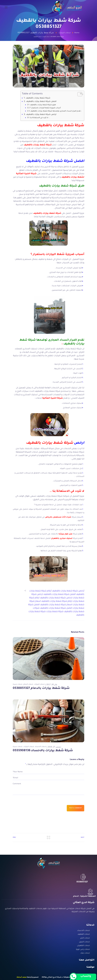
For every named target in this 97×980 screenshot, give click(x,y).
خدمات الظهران (83, 946)
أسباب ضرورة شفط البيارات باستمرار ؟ (46, 108)
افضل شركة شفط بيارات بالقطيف (41, 102)
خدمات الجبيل (84, 942)
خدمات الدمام (28, 684)
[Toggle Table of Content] (79, 94)
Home (77, 33)
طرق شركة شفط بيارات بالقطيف (43, 105)
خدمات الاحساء (41, 747)
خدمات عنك (85, 953)
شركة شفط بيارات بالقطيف (38, 98)
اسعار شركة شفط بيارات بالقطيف (56, 605)
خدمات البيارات (65, 33)
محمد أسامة (22, 977)
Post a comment (75, 808)
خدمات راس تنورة (83, 949)
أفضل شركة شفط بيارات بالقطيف (59, 594)
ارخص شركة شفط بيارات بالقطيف (41, 115)
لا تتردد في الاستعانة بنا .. (40, 118)
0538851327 (82, 882)
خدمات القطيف (38, 37)
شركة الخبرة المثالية (53, 398)
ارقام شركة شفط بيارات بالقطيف (57, 601)
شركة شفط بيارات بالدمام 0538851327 (41, 688)
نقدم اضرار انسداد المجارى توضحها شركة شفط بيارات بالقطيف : (56, 111)
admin (54, 37)
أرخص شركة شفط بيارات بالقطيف (68, 591)
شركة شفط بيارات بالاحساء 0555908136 (43, 751)
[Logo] (67, 8)
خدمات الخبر (85, 938)
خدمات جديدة (18, 684)
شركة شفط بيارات (55, 612)
